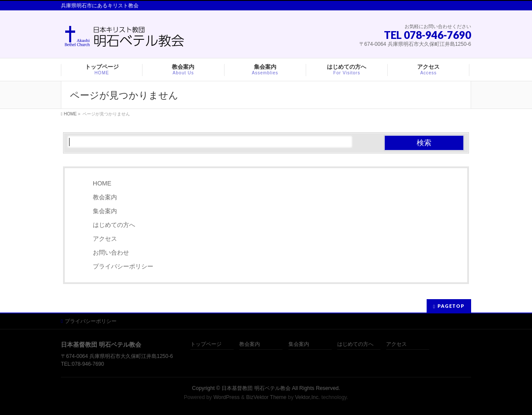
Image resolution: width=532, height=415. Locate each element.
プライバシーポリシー (123, 266)
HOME (102, 183)
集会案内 (105, 211)
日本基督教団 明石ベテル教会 (256, 388)
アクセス (105, 239)
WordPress (226, 397)
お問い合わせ (111, 252)
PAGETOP (451, 306)
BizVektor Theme (266, 397)
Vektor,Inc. (307, 397)
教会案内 (105, 197)
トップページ (206, 344)
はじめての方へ (114, 225)
